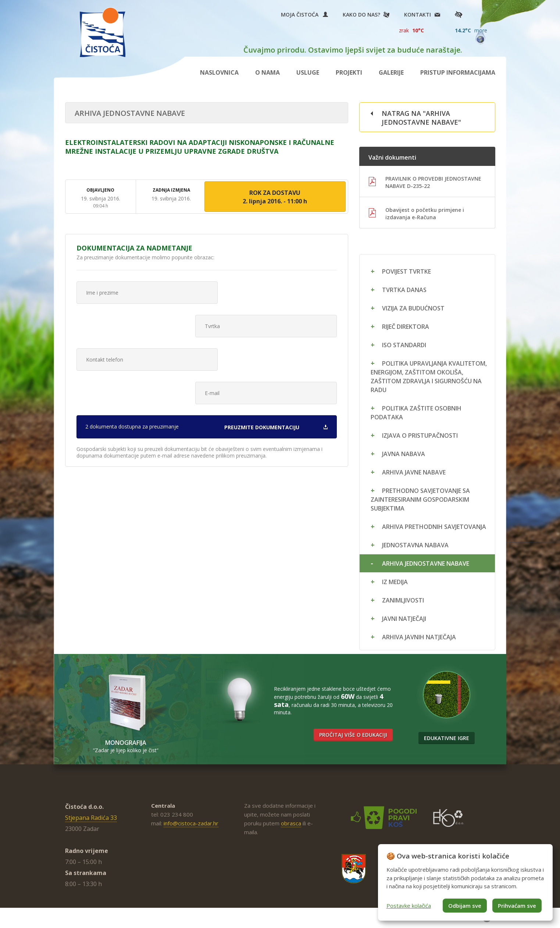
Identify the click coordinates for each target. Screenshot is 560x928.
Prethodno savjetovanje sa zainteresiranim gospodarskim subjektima (420, 499)
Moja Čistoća (304, 15)
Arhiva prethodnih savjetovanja (434, 527)
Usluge (308, 72)
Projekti (349, 72)
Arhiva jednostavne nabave (426, 563)
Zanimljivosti (403, 600)
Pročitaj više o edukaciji (353, 735)
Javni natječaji (404, 619)
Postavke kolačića (409, 906)
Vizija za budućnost (413, 308)
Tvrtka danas (404, 290)
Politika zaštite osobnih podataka (416, 413)
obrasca (291, 823)
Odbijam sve (465, 906)
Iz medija (395, 582)
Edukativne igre (447, 738)
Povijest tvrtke (406, 271)
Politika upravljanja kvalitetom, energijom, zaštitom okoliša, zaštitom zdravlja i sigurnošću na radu (429, 377)
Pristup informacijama (458, 72)
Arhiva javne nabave (414, 472)
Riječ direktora (406, 327)
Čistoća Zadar (103, 32)
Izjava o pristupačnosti (420, 435)
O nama (267, 72)
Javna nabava (404, 454)
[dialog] (465, 882)
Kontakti (418, 15)
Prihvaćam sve (517, 906)
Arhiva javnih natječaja (419, 637)
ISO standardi (404, 345)
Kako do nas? (361, 15)
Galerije (391, 72)
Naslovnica (219, 72)
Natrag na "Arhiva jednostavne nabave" (421, 118)
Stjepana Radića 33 (91, 818)
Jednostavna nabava (415, 545)
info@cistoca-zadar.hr (191, 823)
